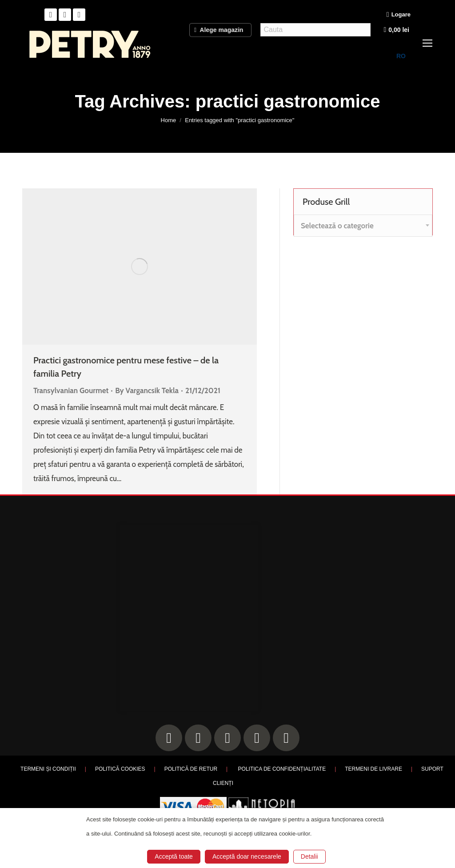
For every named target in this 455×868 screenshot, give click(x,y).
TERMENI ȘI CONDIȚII (48, 769)
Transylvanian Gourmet (71, 390)
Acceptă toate (174, 856)
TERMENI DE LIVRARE (373, 769)
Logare (399, 15)
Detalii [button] (309, 856)
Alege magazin (221, 29)
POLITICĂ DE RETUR (191, 769)
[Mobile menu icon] (427, 43)
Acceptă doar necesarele (247, 856)
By (147, 390)
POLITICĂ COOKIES (120, 769)
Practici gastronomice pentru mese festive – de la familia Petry (126, 367)
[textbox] (337, 226)
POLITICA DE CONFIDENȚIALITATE (282, 769)
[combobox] (363, 226)
